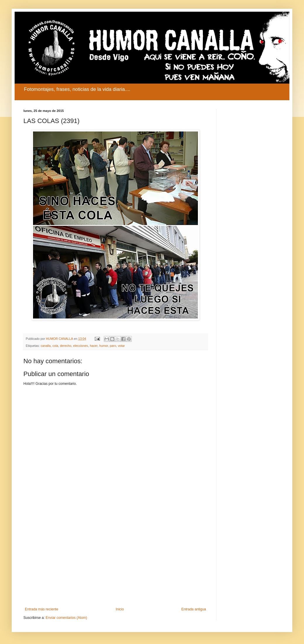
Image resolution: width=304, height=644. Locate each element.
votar (121, 346)
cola (55, 346)
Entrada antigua (194, 609)
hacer (94, 346)
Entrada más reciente (42, 609)
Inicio (120, 609)
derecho (66, 346)
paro (113, 346)
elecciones (81, 346)
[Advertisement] (115, 559)
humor (104, 346)
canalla (46, 346)
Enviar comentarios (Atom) (66, 618)
